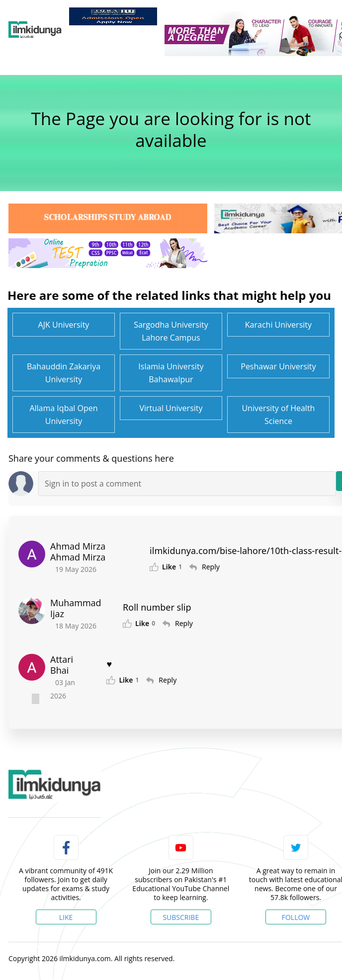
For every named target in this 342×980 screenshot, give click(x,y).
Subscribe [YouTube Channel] (181, 917)
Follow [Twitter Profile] (296, 917)
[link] (113, 16)
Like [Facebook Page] (66, 917)
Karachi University (278, 325)
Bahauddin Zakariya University (64, 373)
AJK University (64, 325)
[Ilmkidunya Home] (35, 30)
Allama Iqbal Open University (63, 415)
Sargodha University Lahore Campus (171, 331)
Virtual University (171, 408)
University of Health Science (278, 415)
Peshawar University (278, 366)
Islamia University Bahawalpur (171, 373)
